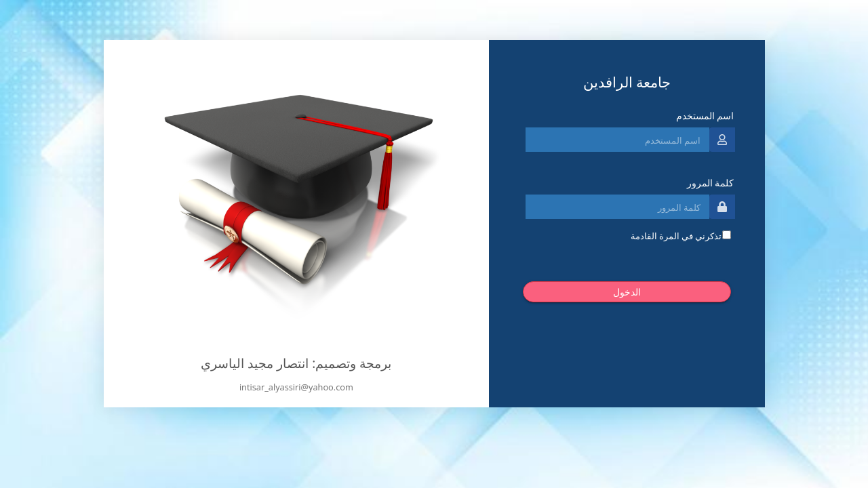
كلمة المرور (711, 183)
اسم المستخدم (705, 116)
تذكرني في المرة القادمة (676, 236)
